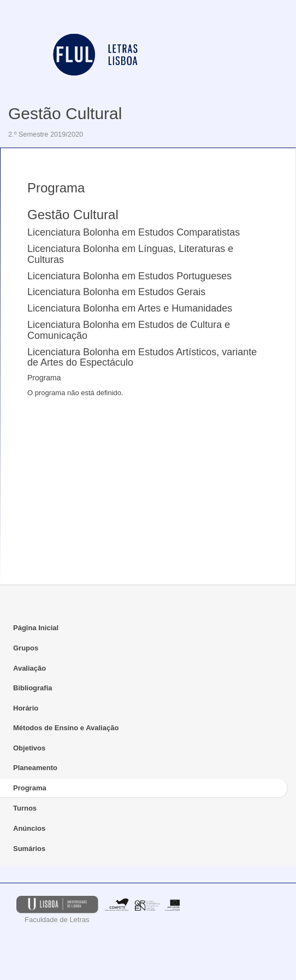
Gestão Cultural (65, 113)
